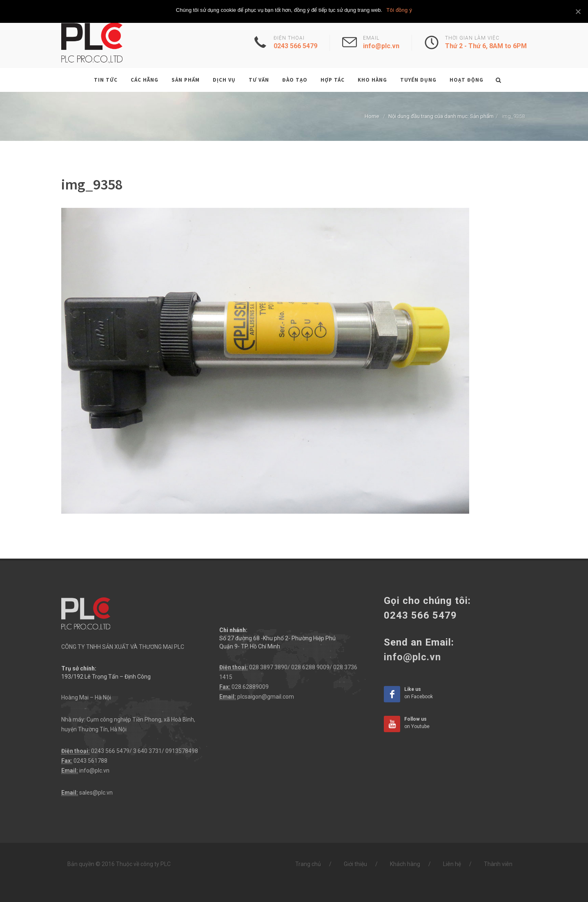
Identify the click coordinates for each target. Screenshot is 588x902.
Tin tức (106, 80)
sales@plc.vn (96, 793)
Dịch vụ (224, 80)
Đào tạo (295, 80)
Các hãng (145, 80)
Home (372, 116)
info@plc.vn (94, 771)
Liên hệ (452, 864)
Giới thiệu (355, 864)
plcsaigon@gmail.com (266, 697)
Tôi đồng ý (399, 10)
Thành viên (498, 864)
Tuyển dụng (418, 80)
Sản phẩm (186, 80)
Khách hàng (405, 864)
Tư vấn (259, 80)
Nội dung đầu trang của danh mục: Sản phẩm (441, 116)
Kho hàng (372, 80)
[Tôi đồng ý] (578, 11)
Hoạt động (467, 80)
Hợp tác (333, 80)
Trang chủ (308, 864)
